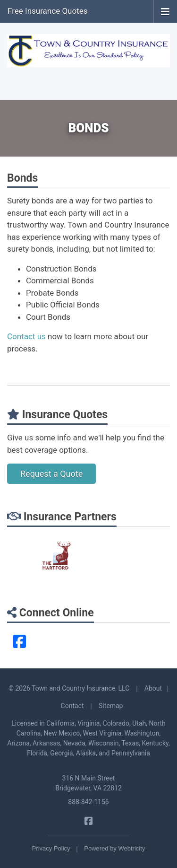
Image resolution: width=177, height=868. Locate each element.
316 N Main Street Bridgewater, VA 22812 (88, 783)
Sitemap (111, 706)
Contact (72, 706)
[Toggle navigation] (165, 11)
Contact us (26, 336)
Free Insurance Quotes (48, 11)
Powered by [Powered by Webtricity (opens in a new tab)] (114, 848)
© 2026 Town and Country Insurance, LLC (69, 688)
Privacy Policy (51, 848)
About (153, 688)
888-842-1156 (88, 802)
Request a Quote (51, 474)
